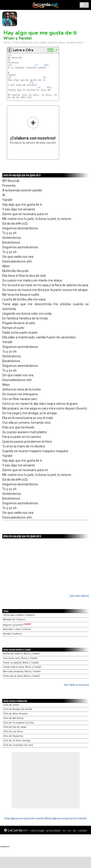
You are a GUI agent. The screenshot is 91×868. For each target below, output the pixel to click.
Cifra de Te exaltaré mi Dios (18, 723)
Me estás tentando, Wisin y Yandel (22, 671)
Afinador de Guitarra (14, 620)
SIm (10, 65)
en (70, 830)
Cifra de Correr (11, 705)
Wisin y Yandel (18, 38)
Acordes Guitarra (12, 634)
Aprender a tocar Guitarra (17, 629)
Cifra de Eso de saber (15, 727)
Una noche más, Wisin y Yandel (20, 658)
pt (75, 830)
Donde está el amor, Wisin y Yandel (22, 667)
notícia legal (37, 830)
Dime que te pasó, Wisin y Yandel (21, 676)
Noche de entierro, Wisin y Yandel (21, 654)
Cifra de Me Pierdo (13, 718)
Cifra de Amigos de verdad (18, 709)
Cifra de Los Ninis (13, 732)
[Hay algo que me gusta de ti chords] (66, 818)
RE (9, 60)
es (64, 830)
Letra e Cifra (23, 50)
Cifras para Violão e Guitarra (19, 615)
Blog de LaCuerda (17, 625)
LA (36, 65)
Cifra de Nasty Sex (13, 736)
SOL (10, 55)
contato (82, 830)
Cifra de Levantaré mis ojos (18, 745)
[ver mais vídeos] (79, 596)
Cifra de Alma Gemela (15, 714)
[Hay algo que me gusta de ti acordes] (25, 818)
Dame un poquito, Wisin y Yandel (21, 663)
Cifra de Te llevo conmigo (17, 741)
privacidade (54, 830)
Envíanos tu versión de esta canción (33, 130)
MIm (46, 65)
